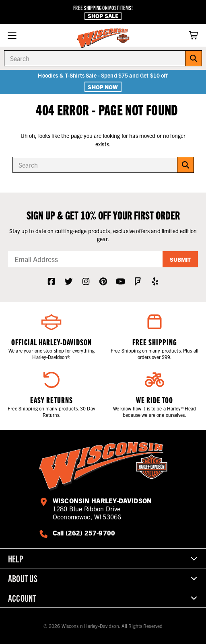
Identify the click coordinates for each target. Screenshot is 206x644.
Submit (180, 259)
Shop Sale (103, 16)
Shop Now (103, 87)
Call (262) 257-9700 (84, 533)
